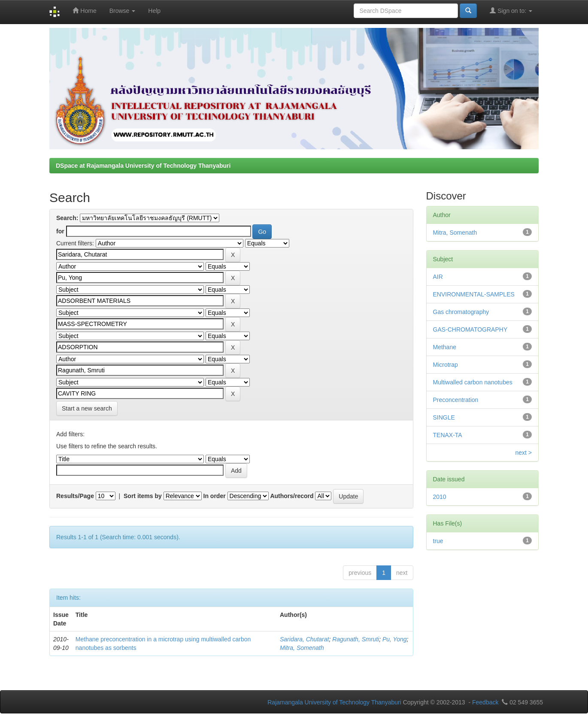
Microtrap (446, 365)
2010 (440, 497)
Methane (445, 347)
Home (84, 11)
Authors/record (292, 496)
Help (154, 11)
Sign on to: (511, 11)
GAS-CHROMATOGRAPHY (470, 329)
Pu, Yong (395, 639)
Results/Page (75, 496)
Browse (123, 11)
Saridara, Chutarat (304, 639)
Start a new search (87, 408)
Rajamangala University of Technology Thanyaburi (334, 702)
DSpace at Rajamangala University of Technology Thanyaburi (143, 166)
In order (215, 496)
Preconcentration (456, 400)
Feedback (485, 702)
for (60, 231)
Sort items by (143, 496)
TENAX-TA (448, 435)
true (438, 541)
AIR (438, 277)
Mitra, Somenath (302, 648)
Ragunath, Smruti (356, 639)
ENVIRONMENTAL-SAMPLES (474, 294)
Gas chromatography (461, 312)
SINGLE (444, 417)
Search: (67, 218)
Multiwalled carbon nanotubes (473, 382)
